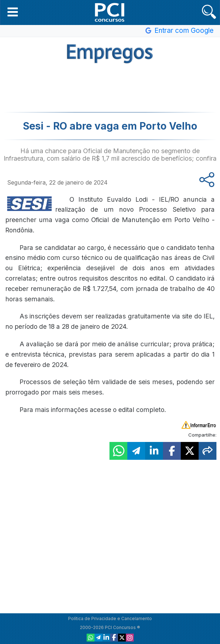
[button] (13, 12)
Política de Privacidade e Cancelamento (110, 618)
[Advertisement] (110, 87)
